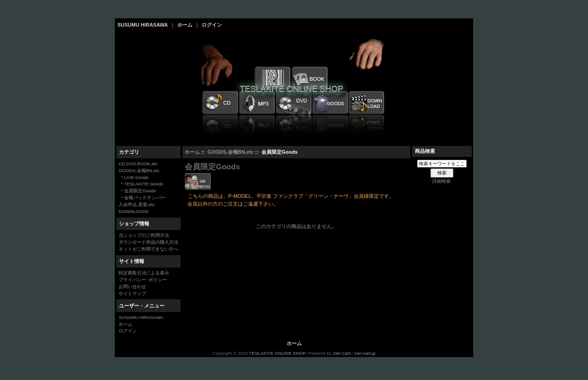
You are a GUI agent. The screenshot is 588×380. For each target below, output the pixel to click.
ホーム (185, 25)
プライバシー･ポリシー (143, 280)
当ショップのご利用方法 (144, 235)
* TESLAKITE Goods (141, 184)
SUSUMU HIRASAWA (143, 25)
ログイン (212, 25)
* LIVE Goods (133, 177)
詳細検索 (441, 181)
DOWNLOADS (133, 211)
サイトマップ (132, 293)
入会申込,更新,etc (137, 204)
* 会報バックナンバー (142, 198)
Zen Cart (342, 353)
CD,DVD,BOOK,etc (138, 164)
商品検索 (425, 151)
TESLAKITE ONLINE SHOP (277, 353)
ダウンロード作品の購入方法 (148, 242)
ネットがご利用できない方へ (148, 249)
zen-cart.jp (365, 353)
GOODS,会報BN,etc (231, 152)
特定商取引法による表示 (144, 273)
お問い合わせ (132, 287)
